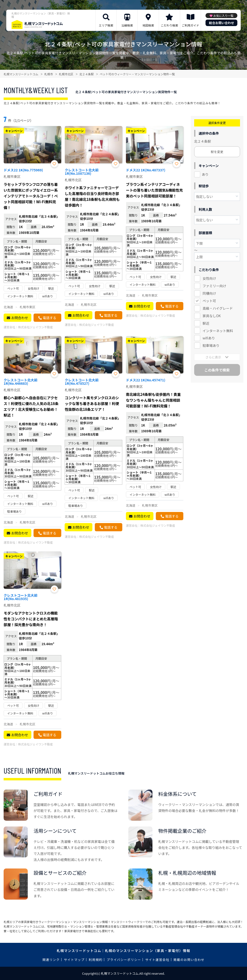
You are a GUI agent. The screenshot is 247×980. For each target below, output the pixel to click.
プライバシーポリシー (124, 960)
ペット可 (209, 301)
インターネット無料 (218, 331)
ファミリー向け (214, 286)
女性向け (209, 278)
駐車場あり (211, 345)
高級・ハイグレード (218, 308)
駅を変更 (217, 152)
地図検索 (148, 25)
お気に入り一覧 (223, 16)
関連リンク (51, 960)
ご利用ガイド (191, 25)
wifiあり (209, 338)
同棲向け (209, 293)
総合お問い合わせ (221, 23)
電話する (49, 318)
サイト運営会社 (157, 960)
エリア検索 (106, 25)
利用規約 (96, 960)
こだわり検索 (169, 25)
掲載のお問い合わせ (189, 960)
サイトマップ (74, 960)
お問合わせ (20, 318)
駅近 (206, 323)
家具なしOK (212, 316)
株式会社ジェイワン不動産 (35, 327)
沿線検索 (127, 25)
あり (205, 174)
